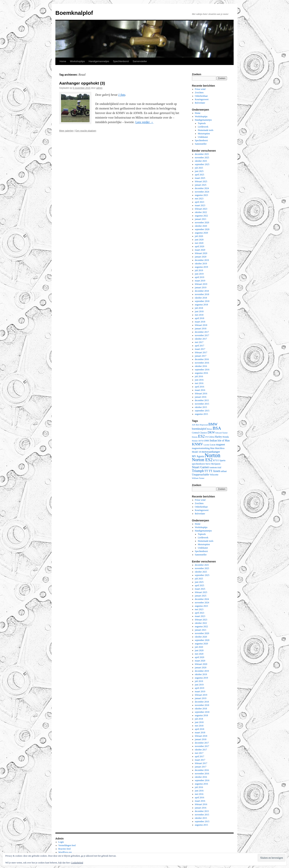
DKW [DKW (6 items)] (211, 432)
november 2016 (202, 363)
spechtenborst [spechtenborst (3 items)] (198, 464)
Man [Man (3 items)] (212, 448)
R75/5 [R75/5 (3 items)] (216, 460)
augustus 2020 (201, 233)
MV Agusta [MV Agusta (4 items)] (198, 456)
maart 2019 (200, 281)
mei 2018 (199, 315)
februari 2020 (201, 253)
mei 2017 (199, 342)
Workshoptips (77, 61)
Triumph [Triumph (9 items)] (198, 471)
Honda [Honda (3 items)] (226, 437)
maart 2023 (200, 205)
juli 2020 (199, 236)
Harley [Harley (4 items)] (218, 437)
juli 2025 (199, 168)
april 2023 (200, 202)
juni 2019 (199, 274)
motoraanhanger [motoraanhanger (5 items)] (211, 452)
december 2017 (202, 332)
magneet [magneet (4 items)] (220, 445)
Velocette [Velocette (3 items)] (214, 475)
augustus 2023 (201, 195)
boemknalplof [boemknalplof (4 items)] (199, 429)
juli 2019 (199, 270)
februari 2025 (201, 181)
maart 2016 (200, 390)
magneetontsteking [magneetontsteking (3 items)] (201, 448)
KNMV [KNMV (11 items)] (198, 444)
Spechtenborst (121, 61)
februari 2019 (201, 284)
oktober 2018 (201, 298)
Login (61, 842)
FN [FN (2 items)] (207, 437)
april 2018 (200, 318)
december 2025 (202, 154)
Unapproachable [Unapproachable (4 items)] (200, 475)
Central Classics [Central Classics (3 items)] (199, 433)
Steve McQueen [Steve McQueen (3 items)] (213, 464)
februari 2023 (201, 209)
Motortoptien (204, 134)
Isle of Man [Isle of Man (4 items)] (224, 441)
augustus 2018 (201, 305)
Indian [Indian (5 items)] (213, 440)
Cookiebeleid (77, 863)
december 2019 (202, 260)
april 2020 (200, 246)
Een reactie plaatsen (86, 131)
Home (63, 61)
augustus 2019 (201, 267)
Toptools (202, 123)
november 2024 (202, 192)
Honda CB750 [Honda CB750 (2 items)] (198, 441)
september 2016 (202, 370)
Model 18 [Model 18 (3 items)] (196, 452)
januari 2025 (201, 185)
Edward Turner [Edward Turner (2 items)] (221, 433)
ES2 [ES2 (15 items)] (201, 436)
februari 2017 (201, 352)
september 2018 (202, 301)
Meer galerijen (66, 131)
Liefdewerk (203, 127)
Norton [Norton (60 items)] (212, 455)
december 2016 (202, 359)
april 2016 (200, 387)
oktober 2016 (201, 366)
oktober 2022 (201, 212)
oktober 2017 (201, 339)
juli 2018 (199, 308)
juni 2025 (199, 171)
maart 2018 (200, 322)
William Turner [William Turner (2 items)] (198, 478)
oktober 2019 (201, 264)
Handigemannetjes (99, 61)
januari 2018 (201, 329)
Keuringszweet (202, 99)
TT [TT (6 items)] (206, 471)
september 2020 (202, 229)
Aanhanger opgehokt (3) (82, 83)
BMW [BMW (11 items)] (213, 424)
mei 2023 (199, 199)
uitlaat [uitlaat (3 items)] (224, 471)
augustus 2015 (201, 414)
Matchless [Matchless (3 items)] (220, 448)
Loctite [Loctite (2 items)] (207, 445)
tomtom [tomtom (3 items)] (213, 467)
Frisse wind (200, 89)
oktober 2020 (201, 226)
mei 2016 (199, 383)
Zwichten (199, 93)
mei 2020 (199, 243)
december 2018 (202, 291)
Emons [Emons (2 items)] (195, 437)
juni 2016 (199, 380)
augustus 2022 (201, 216)
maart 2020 (200, 250)
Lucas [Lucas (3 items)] (213, 445)
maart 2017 (200, 349)
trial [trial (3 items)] (219, 467)
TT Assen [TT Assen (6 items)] (214, 471)
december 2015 (202, 400)
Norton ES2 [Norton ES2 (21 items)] (202, 460)
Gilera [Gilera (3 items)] (211, 437)
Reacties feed (64, 849)
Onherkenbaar (201, 96)
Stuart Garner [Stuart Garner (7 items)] (200, 467)
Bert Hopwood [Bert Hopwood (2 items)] (202, 425)
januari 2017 (201, 356)
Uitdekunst (203, 137)
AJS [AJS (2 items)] (194, 425)
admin (99, 88)
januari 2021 (201, 219)
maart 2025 (200, 178)
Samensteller (140, 61)
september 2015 (202, 411)
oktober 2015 (201, 407)
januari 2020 (201, 257)
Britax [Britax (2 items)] (210, 429)
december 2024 (202, 188)
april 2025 (200, 175)
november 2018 (202, 294)
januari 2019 (201, 287)
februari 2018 (201, 325)
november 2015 (202, 404)
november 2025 (202, 158)
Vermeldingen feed (67, 845)
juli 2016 (199, 376)
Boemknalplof (74, 13)
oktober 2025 (201, 161)
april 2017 (200, 346)
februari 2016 (201, 394)
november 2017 (202, 335)
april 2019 (200, 277)
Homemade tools (206, 130)
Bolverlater (200, 103)
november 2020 (202, 223)
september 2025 (202, 164)
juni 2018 (199, 311)
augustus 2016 (201, 373)
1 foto (122, 95)
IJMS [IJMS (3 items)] (207, 441)
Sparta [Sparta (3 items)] (222, 460)
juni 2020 (199, 240)
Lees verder (144, 122)
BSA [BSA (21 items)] (217, 428)
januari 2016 (201, 397)
